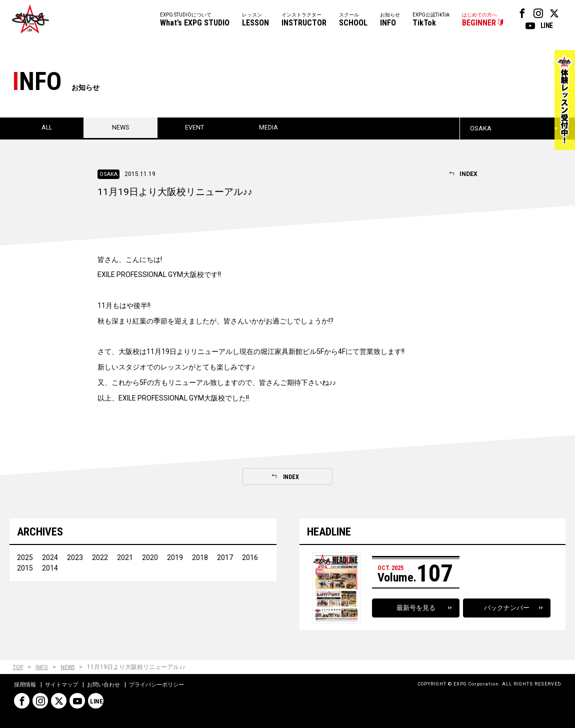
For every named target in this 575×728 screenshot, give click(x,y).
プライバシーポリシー (167, 685)
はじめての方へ (479, 20)
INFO (43, 668)
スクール (353, 20)
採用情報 (26, 685)
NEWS (70, 668)
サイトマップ (65, 685)
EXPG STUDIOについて (195, 20)
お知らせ (390, 20)
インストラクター (304, 20)
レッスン (255, 20)
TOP (18, 668)
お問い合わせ (110, 685)
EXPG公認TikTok (431, 20)
